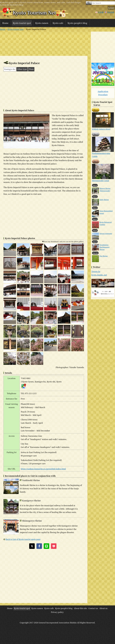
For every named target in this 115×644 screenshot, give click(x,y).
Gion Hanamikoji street (106, 212)
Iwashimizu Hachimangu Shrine (104, 247)
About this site (80, 608)
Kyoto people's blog (77, 23)
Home (5, 23)
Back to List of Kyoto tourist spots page (23, 539)
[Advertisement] (44, 43)
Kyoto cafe (58, 23)
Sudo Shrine (104, 199)
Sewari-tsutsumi (106, 233)
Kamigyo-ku (10, 69)
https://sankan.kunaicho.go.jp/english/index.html (43, 469)
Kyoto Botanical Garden (106, 223)
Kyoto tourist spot (22, 23)
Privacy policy (57, 612)
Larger (111, 8)
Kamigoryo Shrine (31, 500)
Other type (22, 69)
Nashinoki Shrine (31, 480)
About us (103, 608)
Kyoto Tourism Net (34, 12)
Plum (31, 69)
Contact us (93, 608)
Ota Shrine (104, 256)
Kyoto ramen (42, 23)
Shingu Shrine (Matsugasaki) (105, 189)
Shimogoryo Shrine (32, 521)
